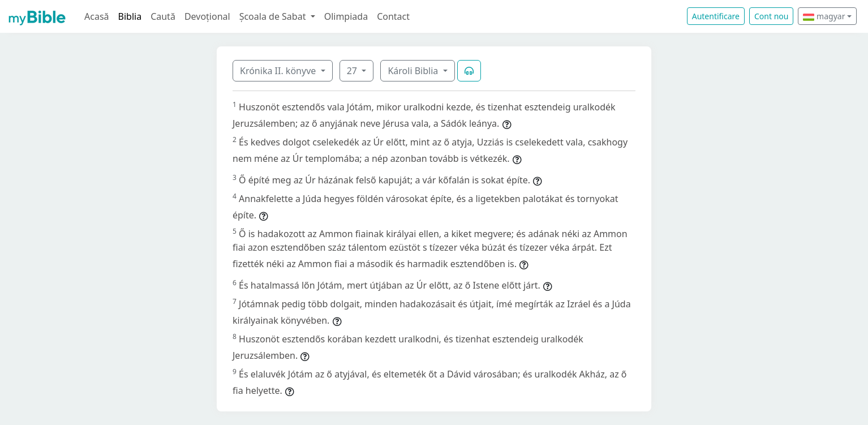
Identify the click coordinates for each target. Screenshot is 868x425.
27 (353, 71)
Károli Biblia (414, 71)
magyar (824, 16)
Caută (163, 16)
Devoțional (207, 16)
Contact (393, 16)
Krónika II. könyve (279, 71)
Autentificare (716, 16)
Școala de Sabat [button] (274, 16)
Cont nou (771, 16)
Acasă (97, 16)
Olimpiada (346, 16)
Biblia (130, 16)
